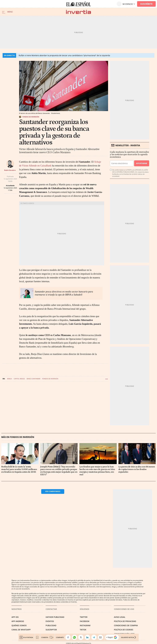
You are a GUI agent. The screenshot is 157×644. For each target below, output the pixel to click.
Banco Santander (33, 379)
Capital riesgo (19, 379)
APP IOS (15, 617)
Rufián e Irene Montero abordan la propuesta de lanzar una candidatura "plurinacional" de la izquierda (64, 55)
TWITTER (84, 617)
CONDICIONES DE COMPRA (126, 625)
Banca (10, 379)
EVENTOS (50, 621)
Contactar (51, 609)
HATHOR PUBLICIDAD (55, 617)
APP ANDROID (18, 621)
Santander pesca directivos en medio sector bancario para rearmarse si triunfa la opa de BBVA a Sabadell (64, 293)
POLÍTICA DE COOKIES (124, 630)
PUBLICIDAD (51, 625)
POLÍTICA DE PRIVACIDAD (125, 621)
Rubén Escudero (10, 170)
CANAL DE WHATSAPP (21, 630)
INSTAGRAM (85, 625)
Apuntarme (142, 163)
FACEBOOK (85, 621)
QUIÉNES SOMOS (19, 625)
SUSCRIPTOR (51, 630)
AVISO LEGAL (120, 617)
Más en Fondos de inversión (18, 437)
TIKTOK (83, 630)
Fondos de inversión (31, 117)
